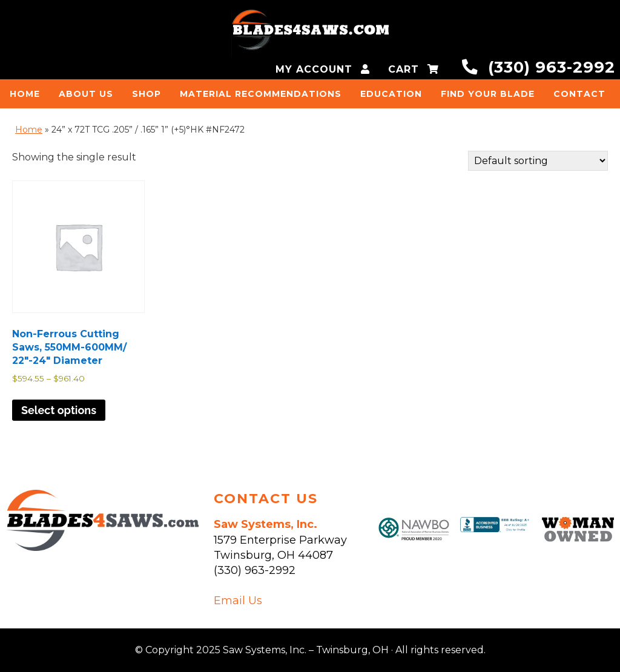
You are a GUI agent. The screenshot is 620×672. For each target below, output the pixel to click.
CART (414, 69)
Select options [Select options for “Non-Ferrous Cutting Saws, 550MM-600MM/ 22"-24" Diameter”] (59, 410)
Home (29, 130)
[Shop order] (538, 161)
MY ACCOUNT (323, 69)
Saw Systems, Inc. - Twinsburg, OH (310, 33)
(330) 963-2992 (539, 67)
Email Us (238, 601)
